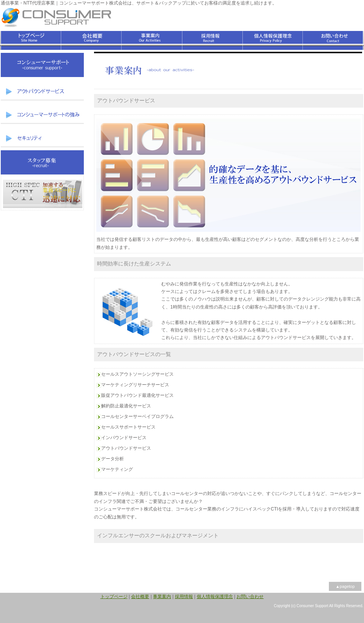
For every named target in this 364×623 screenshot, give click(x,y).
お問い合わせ (333, 40)
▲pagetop (345, 586)
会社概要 (91, 40)
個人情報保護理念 (273, 40)
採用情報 (212, 40)
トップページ (31, 40)
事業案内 (152, 40)
